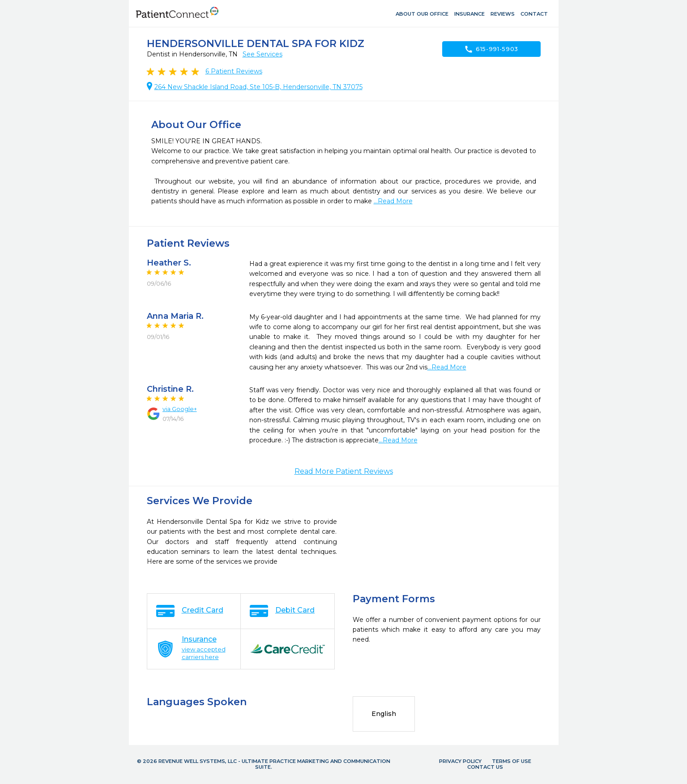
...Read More (393, 201)
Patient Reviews (234, 71)
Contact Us (485, 767)
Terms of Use (512, 761)
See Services (262, 54)
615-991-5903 (491, 49)
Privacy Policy (460, 761)
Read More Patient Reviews (344, 471)
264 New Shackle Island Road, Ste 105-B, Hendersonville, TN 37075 (258, 87)
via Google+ (180, 409)
